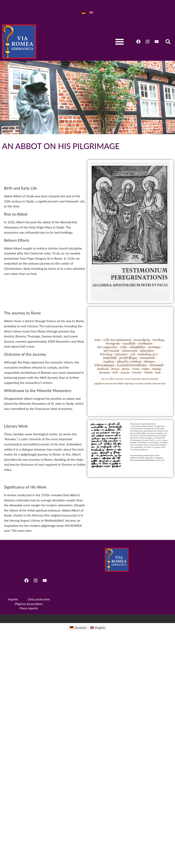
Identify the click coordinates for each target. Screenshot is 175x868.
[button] (120, 42)
